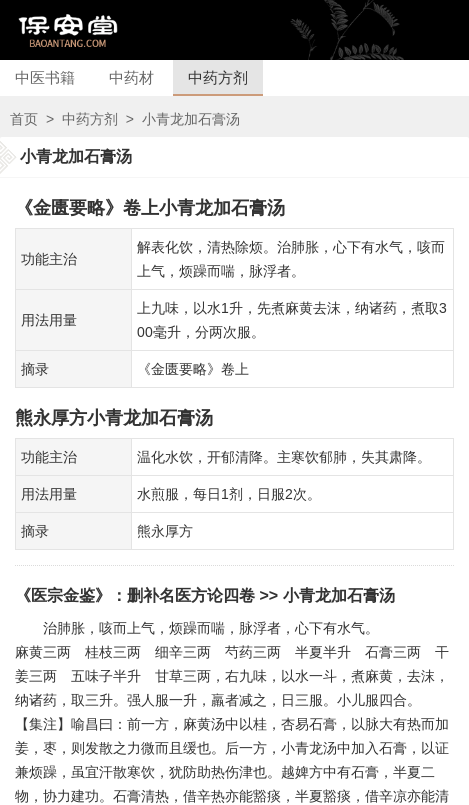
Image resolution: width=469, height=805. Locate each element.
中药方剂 (218, 77)
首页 (24, 119)
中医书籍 (45, 77)
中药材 (131, 77)
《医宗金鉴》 (63, 595)
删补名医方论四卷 (191, 595)
